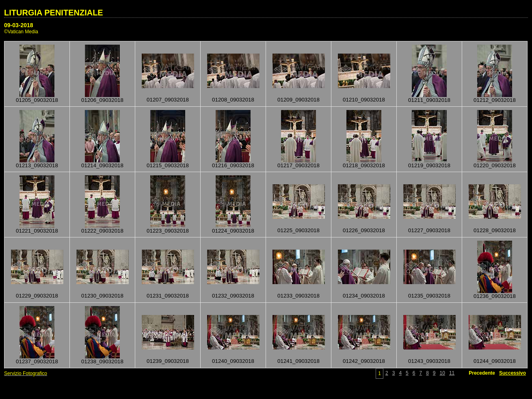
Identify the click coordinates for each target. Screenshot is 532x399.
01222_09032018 (102, 231)
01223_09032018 (168, 231)
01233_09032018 (298, 296)
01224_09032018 (233, 231)
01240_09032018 (233, 361)
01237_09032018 (37, 361)
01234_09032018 (364, 296)
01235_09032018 (429, 296)
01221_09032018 (37, 231)
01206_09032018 (102, 100)
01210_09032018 (364, 100)
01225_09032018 (298, 230)
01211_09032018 (429, 100)
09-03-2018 (19, 25)
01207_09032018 (168, 100)
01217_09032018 (298, 165)
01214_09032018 (102, 165)
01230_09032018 (102, 296)
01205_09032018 (37, 100)
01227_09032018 (429, 230)
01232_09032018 (233, 296)
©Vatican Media (21, 32)
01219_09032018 (429, 165)
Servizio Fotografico (26, 373)
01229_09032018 (37, 296)
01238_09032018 (102, 361)
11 (452, 373)
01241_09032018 (298, 361)
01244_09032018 (495, 361)
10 (442, 373)
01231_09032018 (168, 296)
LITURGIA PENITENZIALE (54, 13)
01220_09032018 (495, 165)
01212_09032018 (495, 100)
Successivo (513, 373)
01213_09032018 (37, 165)
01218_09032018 (364, 165)
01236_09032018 (495, 296)
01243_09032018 (429, 361)
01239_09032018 (168, 361)
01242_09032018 (364, 361)
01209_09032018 (298, 100)
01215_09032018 (168, 165)
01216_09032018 (233, 165)
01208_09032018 (233, 100)
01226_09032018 (364, 230)
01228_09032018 (495, 230)
